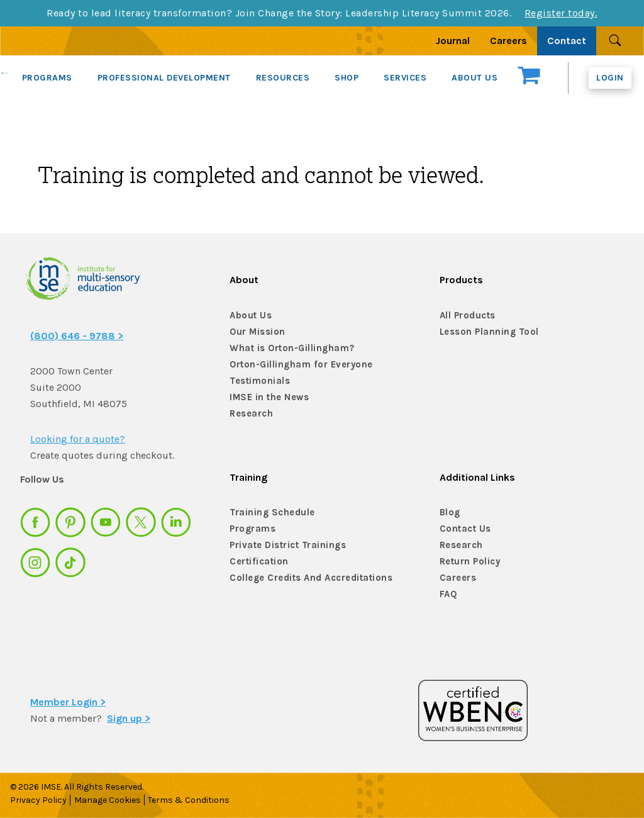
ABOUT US (475, 78)
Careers (508, 41)
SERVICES (405, 78)
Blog (449, 513)
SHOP (347, 78)
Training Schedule (268, 513)
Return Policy (469, 562)
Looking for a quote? (78, 439)
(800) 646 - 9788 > (77, 336)
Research (250, 414)
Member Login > (68, 702)
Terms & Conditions (196, 800)
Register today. (561, 13)
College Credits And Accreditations (305, 578)
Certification (257, 562)
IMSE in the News (267, 397)
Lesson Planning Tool (486, 332)
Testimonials (258, 381)
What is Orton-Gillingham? (288, 348)
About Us (249, 316)
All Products (467, 316)
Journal (453, 41)
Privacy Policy (38, 800)
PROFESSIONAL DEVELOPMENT (164, 78)
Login (610, 78)
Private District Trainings (285, 545)
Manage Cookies (111, 800)
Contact (567, 41)
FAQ (448, 594)
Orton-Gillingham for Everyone (297, 365)
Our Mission (256, 332)
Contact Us (464, 529)
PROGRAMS (47, 78)
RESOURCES (283, 78)
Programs (252, 529)
